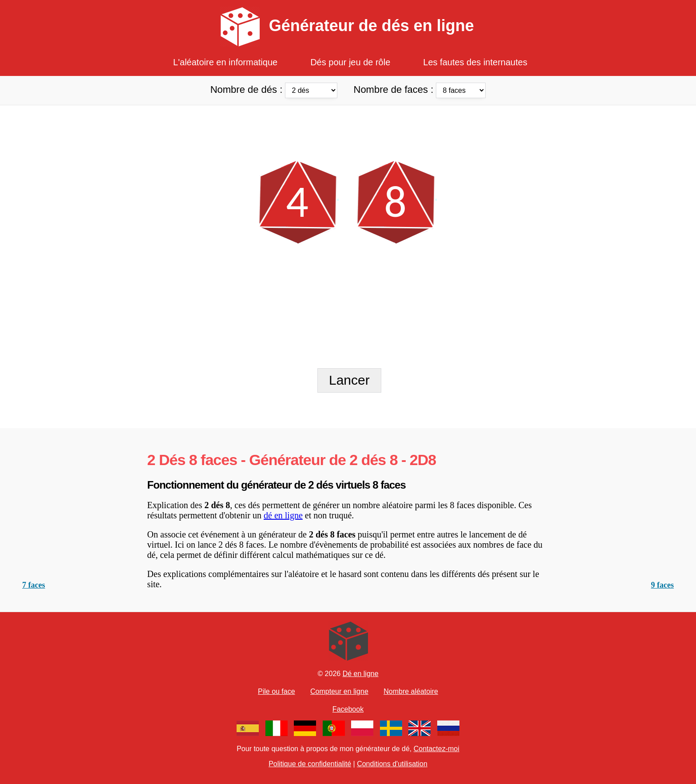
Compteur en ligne (339, 691)
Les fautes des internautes (475, 62)
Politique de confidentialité (310, 764)
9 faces (662, 585)
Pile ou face (277, 691)
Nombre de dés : (275, 89)
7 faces (34, 585)
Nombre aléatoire (411, 691)
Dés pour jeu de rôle (350, 62)
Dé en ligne (361, 674)
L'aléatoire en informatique (225, 62)
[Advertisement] (348, 125)
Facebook (348, 709)
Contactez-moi (437, 749)
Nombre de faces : (420, 89)
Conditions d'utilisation (392, 764)
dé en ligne (283, 515)
